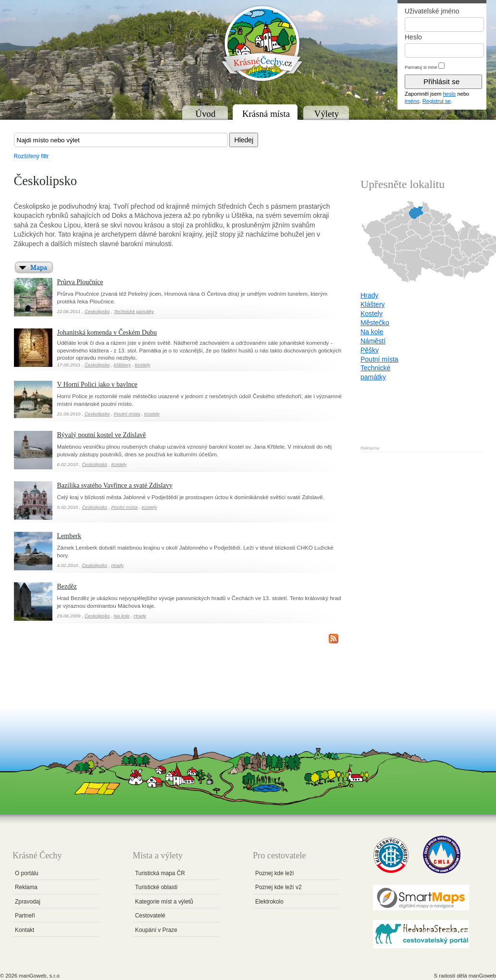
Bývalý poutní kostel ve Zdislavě (102, 435)
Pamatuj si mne (421, 67)
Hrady (117, 565)
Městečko (375, 323)
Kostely (142, 365)
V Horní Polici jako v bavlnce (97, 384)
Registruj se (437, 101)
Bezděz (67, 586)
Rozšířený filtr (31, 156)
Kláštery (122, 365)
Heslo (413, 37)
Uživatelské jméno (432, 11)
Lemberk (69, 536)
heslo (450, 94)
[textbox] (121, 140)
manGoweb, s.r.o (39, 976)
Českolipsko (97, 311)
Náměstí (373, 341)
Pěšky (370, 350)
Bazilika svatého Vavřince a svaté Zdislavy (115, 485)
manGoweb (482, 976)
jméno (412, 101)
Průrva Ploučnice (80, 282)
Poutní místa (127, 414)
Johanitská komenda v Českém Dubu (107, 333)
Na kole (122, 616)
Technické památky (134, 311)
